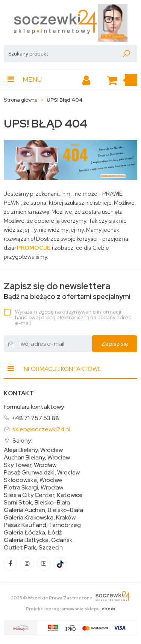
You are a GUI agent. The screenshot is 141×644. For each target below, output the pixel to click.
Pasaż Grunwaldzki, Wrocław (42, 473)
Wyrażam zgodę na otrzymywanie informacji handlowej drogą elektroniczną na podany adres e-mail (73, 317)
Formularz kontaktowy (34, 407)
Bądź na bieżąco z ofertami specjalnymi (67, 291)
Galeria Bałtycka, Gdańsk (38, 540)
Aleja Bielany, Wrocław (33, 450)
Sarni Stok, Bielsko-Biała (37, 503)
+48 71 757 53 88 (35, 418)
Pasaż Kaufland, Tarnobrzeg (42, 525)
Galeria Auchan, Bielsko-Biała (43, 510)
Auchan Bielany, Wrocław (37, 458)
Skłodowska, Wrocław (33, 480)
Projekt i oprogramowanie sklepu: (71, 609)
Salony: (22, 441)
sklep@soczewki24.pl (41, 429)
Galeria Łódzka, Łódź (33, 533)
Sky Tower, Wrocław (30, 465)
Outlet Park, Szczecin (33, 548)
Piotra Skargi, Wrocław (33, 488)
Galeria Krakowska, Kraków (40, 518)
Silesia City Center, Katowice (43, 495)
